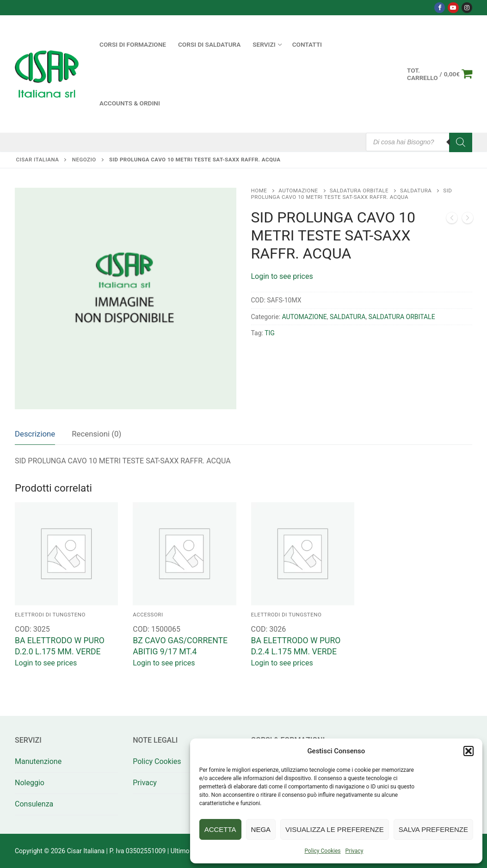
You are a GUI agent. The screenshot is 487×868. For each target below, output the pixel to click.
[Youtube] (453, 8)
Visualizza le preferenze (335, 829)
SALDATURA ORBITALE (359, 191)
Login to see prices (282, 276)
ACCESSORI (148, 615)
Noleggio (30, 783)
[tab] (35, 434)
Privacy (354, 851)
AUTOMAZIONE (298, 191)
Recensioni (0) (96, 434)
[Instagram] (467, 8)
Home (259, 191)
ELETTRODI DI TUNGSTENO (50, 615)
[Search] (461, 142)
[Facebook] (440, 8)
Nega (261, 829)
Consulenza (34, 804)
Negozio (84, 160)
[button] (469, 751)
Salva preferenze (433, 829)
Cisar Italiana (38, 160)
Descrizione (35, 434)
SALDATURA (416, 191)
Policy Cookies (322, 851)
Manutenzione (38, 761)
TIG (270, 333)
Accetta (220, 829)
